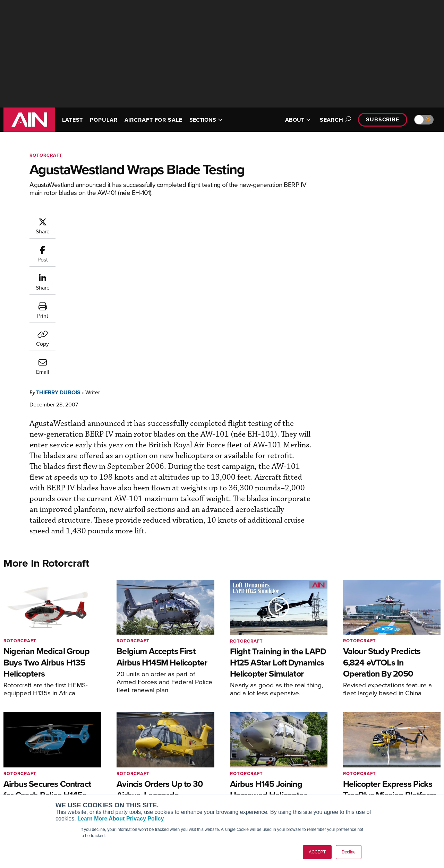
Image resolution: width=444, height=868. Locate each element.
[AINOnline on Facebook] (397, 725)
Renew (129, 777)
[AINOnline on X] (424, 725)
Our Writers (358, 768)
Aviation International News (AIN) (51, 768)
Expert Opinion (249, 768)
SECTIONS (206, 120)
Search (334, 120)
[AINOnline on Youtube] (410, 725)
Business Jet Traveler (37, 786)
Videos (241, 786)
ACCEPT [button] (317, 852)
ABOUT (298, 120)
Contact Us (357, 786)
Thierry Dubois (100, 221)
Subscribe (383, 119)
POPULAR (104, 120)
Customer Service (141, 768)
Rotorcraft (46, 155)
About (352, 758)
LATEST (72, 120)
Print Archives (249, 758)
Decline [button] (349, 852)
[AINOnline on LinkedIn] (438, 725)
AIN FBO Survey (31, 758)
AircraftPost (27, 777)
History (353, 777)
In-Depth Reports (252, 777)
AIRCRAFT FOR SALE (153, 120)
